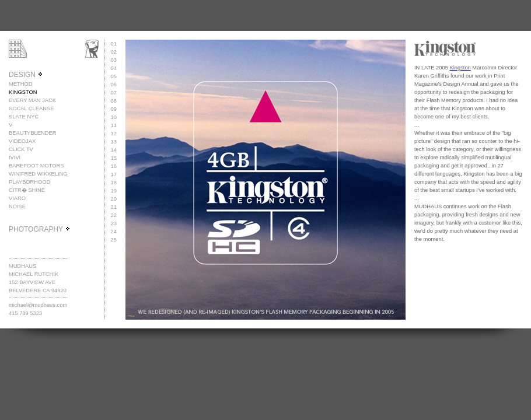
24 (114, 232)
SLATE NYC (24, 117)
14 (114, 150)
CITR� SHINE (27, 190)
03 (114, 60)
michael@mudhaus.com (38, 305)
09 (114, 109)
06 (114, 85)
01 (114, 44)
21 (114, 207)
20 (114, 199)
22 (114, 215)
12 (114, 134)
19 (114, 191)
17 (114, 174)
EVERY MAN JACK (32, 100)
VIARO (17, 198)
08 (114, 101)
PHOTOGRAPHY (40, 229)
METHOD (20, 84)
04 (114, 68)
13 (114, 142)
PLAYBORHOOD (29, 182)
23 (114, 223)
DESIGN (26, 75)
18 (114, 183)
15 (114, 158)
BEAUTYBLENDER (32, 133)
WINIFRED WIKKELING (38, 174)
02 (114, 52)
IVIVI (15, 157)
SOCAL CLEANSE (31, 108)
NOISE (17, 206)
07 (114, 93)
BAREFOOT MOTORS (36, 166)
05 (114, 76)
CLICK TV (21, 149)
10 (114, 117)
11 (114, 125)
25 (114, 240)
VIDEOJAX (22, 141)
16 (114, 166)
